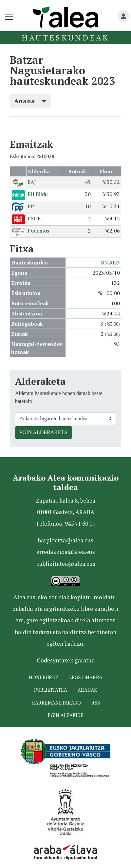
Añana (30, 101)
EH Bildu (38, 194)
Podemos (38, 231)
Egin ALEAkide (66, 715)
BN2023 (110, 262)
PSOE (34, 218)
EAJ (32, 182)
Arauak (87, 690)
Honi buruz (44, 677)
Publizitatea (51, 690)
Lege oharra (86, 677)
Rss (96, 703)
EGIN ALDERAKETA (44, 432)
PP (31, 206)
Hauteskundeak (65, 37)
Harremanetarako (56, 703)
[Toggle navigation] (9, 17)
